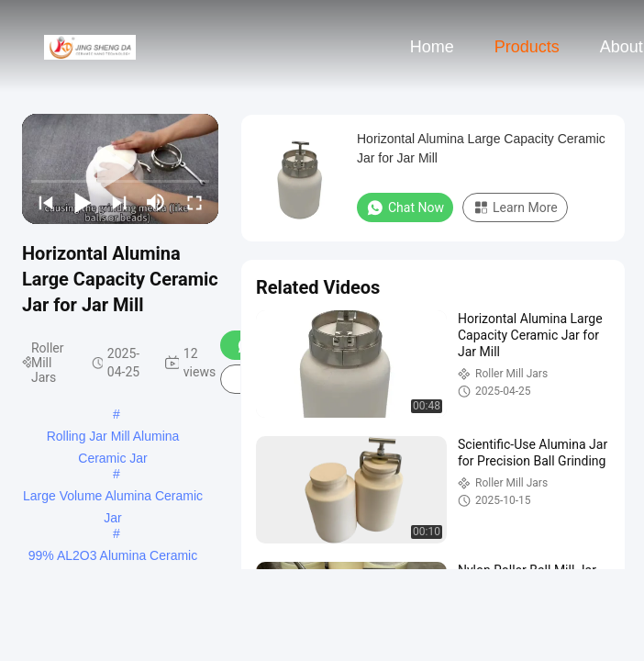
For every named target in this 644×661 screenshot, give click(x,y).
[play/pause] (83, 202)
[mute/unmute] (156, 202)
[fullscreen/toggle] (194, 202)
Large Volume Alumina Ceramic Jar (113, 498)
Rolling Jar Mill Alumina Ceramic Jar (113, 438)
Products (527, 47)
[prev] (46, 202)
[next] (119, 202)
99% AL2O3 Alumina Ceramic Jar (113, 557)
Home (432, 47)
